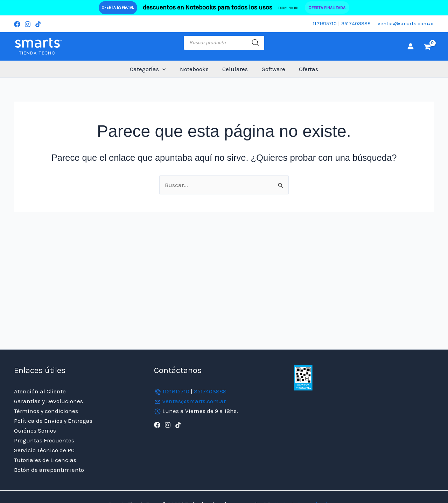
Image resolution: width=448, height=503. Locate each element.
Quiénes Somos (35, 430)
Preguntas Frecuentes (44, 440)
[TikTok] (38, 24)
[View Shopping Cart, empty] (427, 46)
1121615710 (325, 23)
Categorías (152, 69)
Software (271, 69)
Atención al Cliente (40, 391)
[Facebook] (17, 24)
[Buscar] (255, 43)
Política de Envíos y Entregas (53, 421)
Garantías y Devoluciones (48, 401)
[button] (166, 69)
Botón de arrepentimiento (49, 470)
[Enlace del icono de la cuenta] (411, 46)
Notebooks (196, 69)
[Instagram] (28, 24)
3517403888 (356, 23)
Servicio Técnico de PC (44, 450)
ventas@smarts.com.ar (406, 23)
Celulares (235, 69)
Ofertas (305, 69)
